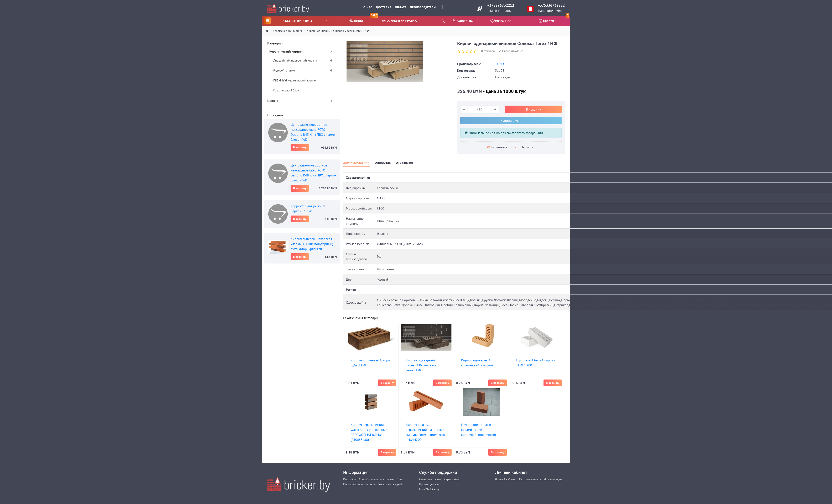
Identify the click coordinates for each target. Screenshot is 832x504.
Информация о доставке (359, 484)
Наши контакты (500, 11)
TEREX (500, 64)
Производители (423, 7)
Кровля (273, 101)
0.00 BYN (554, 19)
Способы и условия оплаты (376, 479)
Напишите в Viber (551, 11)
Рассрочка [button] (463, 21)
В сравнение (497, 147)
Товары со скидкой (390, 484)
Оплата (401, 7)
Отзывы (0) (404, 163)
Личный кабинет (506, 479)
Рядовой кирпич (283, 70)
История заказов (530, 479)
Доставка (384, 7)
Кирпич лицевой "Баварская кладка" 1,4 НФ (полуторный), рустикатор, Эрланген (312, 244)
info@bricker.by (429, 489)
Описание (383, 163)
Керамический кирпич (287, 31)
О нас (368, 7)
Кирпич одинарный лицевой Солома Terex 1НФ (338, 31)
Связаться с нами (430, 479)
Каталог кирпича (296, 20)
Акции (364, 19)
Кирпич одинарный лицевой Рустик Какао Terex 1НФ (422, 365)
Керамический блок (285, 90)
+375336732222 (551, 5)
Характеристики (356, 163)
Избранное (501, 21)
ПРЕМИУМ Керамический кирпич (294, 80)
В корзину (300, 147)
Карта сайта (452, 479)
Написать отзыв (511, 51)
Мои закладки (553, 479)
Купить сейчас (511, 121)
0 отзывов (488, 51)
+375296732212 (501, 5)
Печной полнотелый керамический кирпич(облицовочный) (479, 430)
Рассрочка (350, 479)
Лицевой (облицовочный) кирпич (294, 60)
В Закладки (524, 147)
